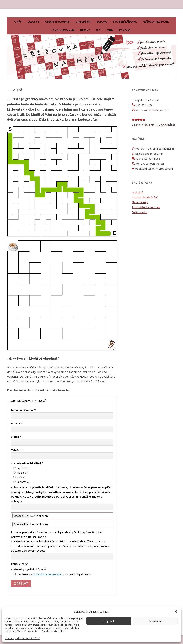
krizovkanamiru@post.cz (152, 110)
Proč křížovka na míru (146, 207)
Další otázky (140, 212)
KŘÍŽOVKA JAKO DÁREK (156, 22)
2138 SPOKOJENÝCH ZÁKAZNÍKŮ (153, 125)
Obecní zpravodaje (57, 22)
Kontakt (125, 30)
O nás (18, 22)
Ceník (110, 30)
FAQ (98, 30)
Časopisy (33, 22)
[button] (176, 611)
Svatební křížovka (125, 22)
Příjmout (109, 621)
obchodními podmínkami (48, 574)
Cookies (9, 638)
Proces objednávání (145, 197)
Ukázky (85, 30)
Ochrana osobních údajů (28, 638)
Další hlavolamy (63, 30)
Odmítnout (155, 621)
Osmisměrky (83, 22)
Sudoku (102, 22)
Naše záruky (140, 202)
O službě (137, 192)
